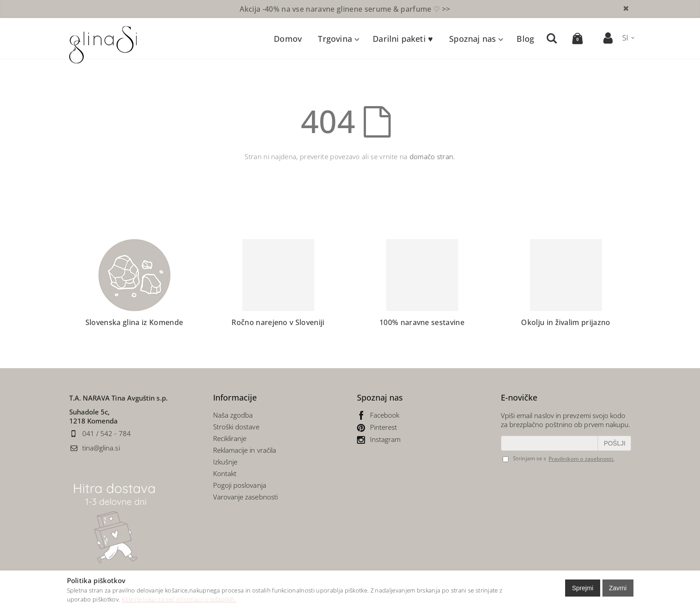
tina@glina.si (101, 448)
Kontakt (225, 473)
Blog (525, 39)
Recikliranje (231, 438)
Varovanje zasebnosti (246, 497)
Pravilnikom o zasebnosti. (582, 459)
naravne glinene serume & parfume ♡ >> (345, 9)
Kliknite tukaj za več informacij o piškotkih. (179, 599)
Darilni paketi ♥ (403, 39)
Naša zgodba (233, 415)
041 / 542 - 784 (107, 433)
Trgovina (335, 39)
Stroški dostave (236, 427)
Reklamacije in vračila (245, 450)
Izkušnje (225, 462)
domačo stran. (432, 156)
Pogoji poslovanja (240, 485)
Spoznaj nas (473, 39)
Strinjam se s (525, 458)
